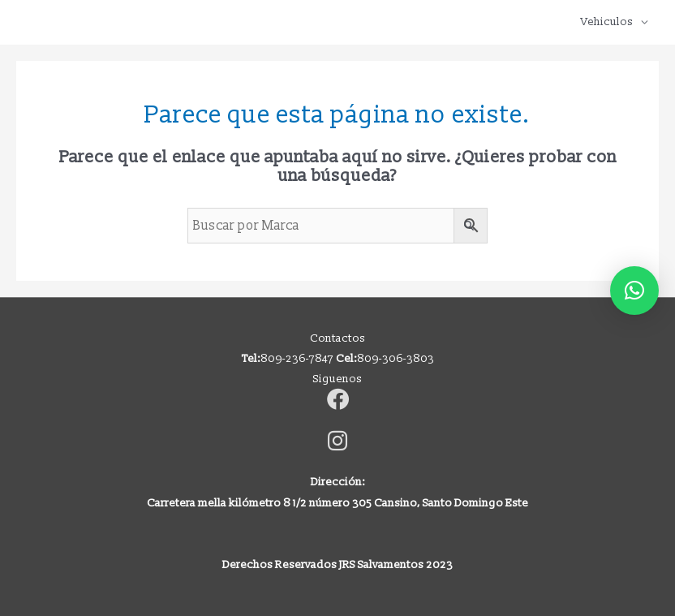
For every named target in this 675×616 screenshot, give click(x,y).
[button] (634, 291)
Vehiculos (607, 22)
